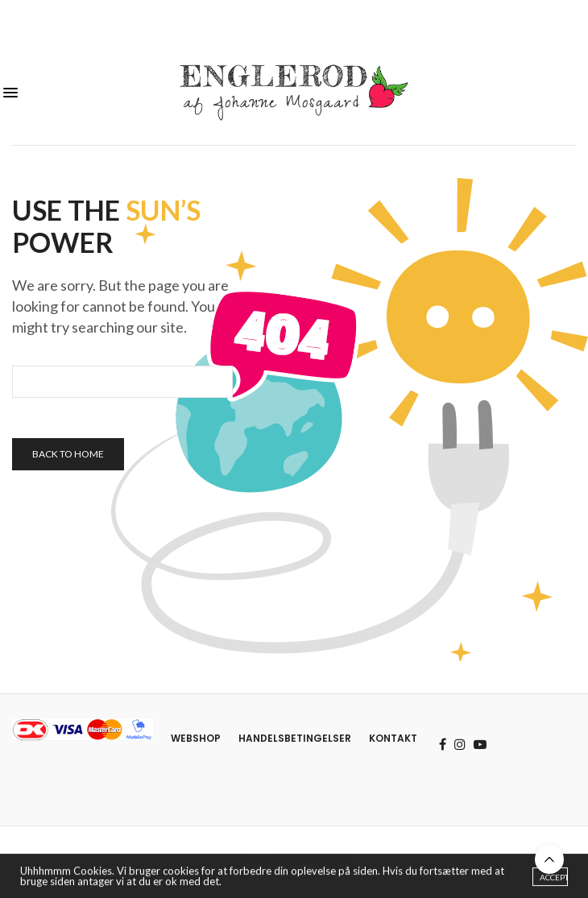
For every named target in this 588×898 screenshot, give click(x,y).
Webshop (196, 738)
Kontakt (393, 738)
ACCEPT (554, 879)
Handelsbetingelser (295, 738)
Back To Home (68, 454)
